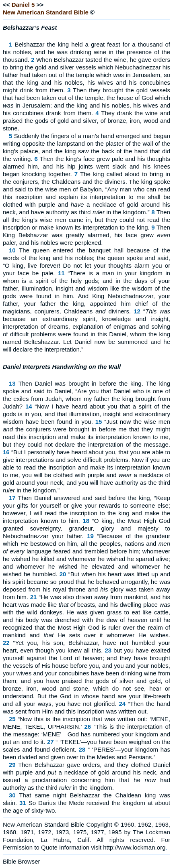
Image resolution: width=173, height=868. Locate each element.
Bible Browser (22, 861)
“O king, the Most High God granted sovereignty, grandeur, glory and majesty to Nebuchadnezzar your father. (86, 528)
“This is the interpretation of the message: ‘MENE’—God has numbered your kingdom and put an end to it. (86, 734)
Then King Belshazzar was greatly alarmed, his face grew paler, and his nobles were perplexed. (86, 235)
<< (6, 5)
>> (40, 5)
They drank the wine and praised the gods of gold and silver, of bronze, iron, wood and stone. (86, 121)
